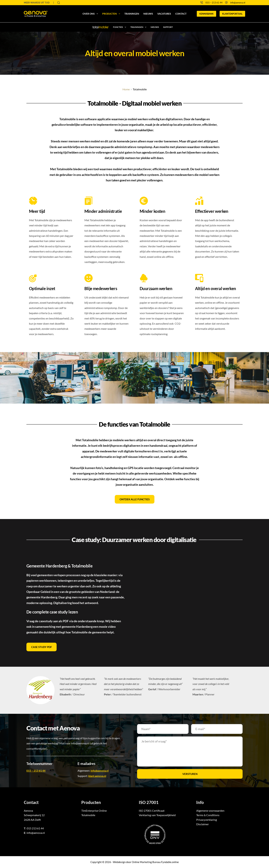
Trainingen (132, 14)
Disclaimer (203, 824)
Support (168, 27)
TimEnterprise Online (94, 811)
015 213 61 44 (35, 828)
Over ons (91, 14)
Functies (120, 27)
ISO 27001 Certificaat (152, 811)
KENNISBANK (206, 14)
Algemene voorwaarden (210, 811)
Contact (181, 14)
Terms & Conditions (208, 815)
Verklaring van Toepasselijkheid (157, 815)
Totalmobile (88, 815)
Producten (112, 14)
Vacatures (164, 14)
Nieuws (148, 14)
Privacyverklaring (207, 820)
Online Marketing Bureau (146, 862)
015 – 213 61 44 (214, 3)
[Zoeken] (59, 3)
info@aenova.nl (238, 3)
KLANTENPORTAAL (232, 14)
